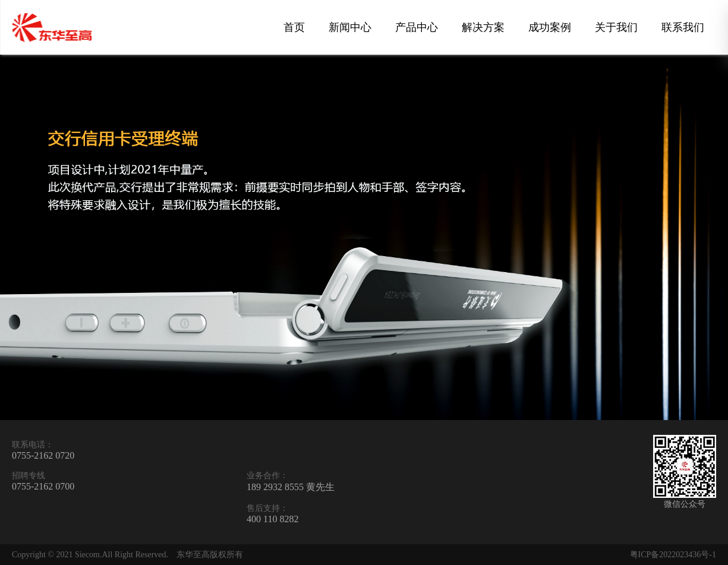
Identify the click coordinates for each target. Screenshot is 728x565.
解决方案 (483, 27)
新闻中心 (350, 27)
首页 (294, 27)
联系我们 (683, 27)
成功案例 (550, 27)
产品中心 (417, 27)
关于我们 (616, 27)
